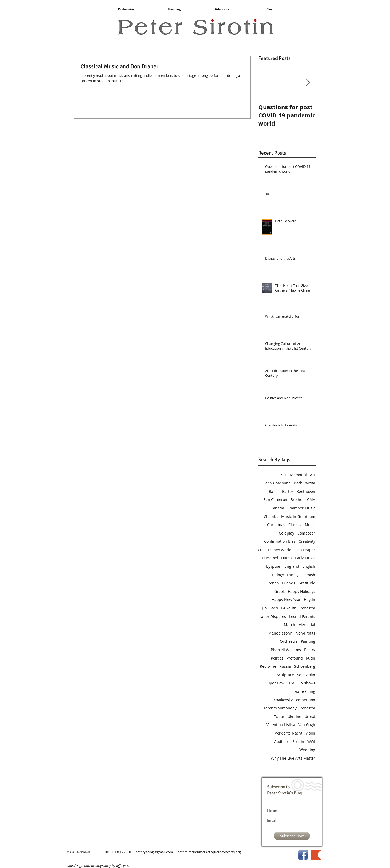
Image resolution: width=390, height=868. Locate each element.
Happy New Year (286, 600)
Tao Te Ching (304, 691)
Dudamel (270, 558)
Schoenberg (305, 666)
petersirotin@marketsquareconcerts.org (209, 852)
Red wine (268, 666)
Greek (279, 591)
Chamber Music (301, 508)
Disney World (280, 550)
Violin (310, 733)
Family (293, 575)
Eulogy (278, 575)
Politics (277, 658)
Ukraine (294, 716)
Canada (277, 508)
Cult (261, 550)
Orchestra (289, 641)
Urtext (310, 716)
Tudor (279, 716)
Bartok (288, 491)
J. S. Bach (270, 608)
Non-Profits (305, 633)
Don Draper (305, 550)
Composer (306, 533)
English (309, 566)
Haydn (310, 600)
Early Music (305, 558)
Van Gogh (307, 725)
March (290, 625)
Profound (295, 658)
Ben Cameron (275, 500)
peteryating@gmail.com (154, 852)
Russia (285, 666)
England (292, 566)
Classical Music (302, 525)
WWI (311, 741)
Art (313, 475)
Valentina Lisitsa (281, 725)
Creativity (307, 541)
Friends (289, 583)
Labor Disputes (273, 616)
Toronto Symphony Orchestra (289, 708)
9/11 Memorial (294, 475)
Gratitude (307, 583)
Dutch (286, 558)
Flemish (308, 575)
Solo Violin (306, 675)
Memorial (307, 625)
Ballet (274, 491)
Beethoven (306, 491)
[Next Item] (308, 82)
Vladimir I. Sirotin (289, 741)
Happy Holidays (302, 591)
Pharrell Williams (286, 650)
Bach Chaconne (277, 483)
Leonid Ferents (302, 616)
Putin (311, 658)
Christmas (276, 525)
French (273, 583)
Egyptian (274, 566)
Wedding (307, 750)
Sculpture (285, 675)
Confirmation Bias (280, 541)
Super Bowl (275, 683)
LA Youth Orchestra (298, 608)
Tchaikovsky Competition (294, 700)
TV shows (307, 683)
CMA (311, 500)
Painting (308, 641)
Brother (297, 500)
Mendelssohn (280, 633)
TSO (292, 683)
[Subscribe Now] (292, 836)
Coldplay (286, 533)
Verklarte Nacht (289, 733)
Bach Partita (305, 483)
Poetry (310, 650)
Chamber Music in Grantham (290, 516)
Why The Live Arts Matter (293, 758)
